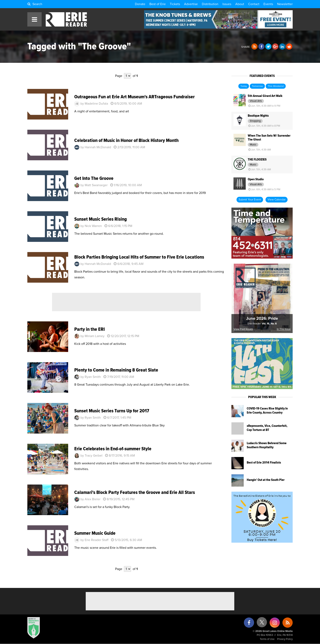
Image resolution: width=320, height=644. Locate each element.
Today (244, 86)
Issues (227, 4)
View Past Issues (243, 329)
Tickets (175, 4)
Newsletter (285, 4)
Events (268, 4)
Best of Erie (158, 4)
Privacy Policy (285, 639)
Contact (254, 4)
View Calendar (277, 200)
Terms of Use (267, 639)
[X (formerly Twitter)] (262, 624)
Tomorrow (257, 86)
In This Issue (284, 329)
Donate (140, 4)
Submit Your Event (250, 200)
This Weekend (276, 86)
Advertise (191, 4)
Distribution (210, 4)
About (240, 4)
